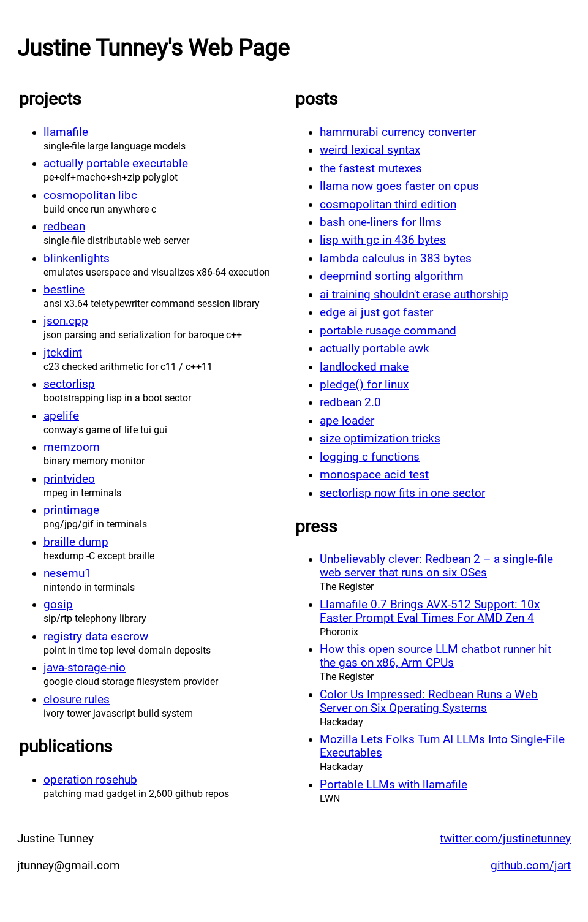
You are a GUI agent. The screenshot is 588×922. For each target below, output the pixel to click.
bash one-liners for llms (381, 222)
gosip (58, 605)
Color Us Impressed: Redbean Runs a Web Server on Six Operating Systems (429, 701)
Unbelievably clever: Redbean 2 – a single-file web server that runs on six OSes (436, 566)
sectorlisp (69, 384)
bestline (64, 290)
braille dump (76, 542)
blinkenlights (77, 259)
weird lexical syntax (370, 150)
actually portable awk (375, 349)
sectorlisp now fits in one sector (402, 493)
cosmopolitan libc (90, 195)
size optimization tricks (380, 439)
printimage (71, 510)
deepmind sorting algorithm (392, 276)
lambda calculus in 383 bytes (396, 259)
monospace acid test (374, 475)
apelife (61, 416)
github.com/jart (531, 866)
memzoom (72, 447)
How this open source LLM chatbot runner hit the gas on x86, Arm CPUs (435, 656)
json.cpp (66, 321)
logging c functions (370, 457)
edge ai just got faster (376, 312)
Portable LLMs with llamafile (394, 785)
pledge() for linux (364, 385)
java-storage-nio (85, 668)
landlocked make (364, 367)
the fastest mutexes (371, 168)
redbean (64, 227)
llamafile (66, 132)
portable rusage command (388, 331)
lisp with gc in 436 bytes (383, 240)
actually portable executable (116, 164)
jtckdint (63, 353)
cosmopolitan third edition (388, 205)
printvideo (69, 479)
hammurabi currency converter (398, 132)
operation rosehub (90, 780)
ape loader (347, 421)
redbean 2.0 (350, 402)
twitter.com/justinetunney (505, 839)
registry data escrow (96, 637)
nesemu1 (67, 573)
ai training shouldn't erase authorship (414, 295)
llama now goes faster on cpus (399, 186)
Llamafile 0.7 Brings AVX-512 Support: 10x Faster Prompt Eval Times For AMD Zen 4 (430, 611)
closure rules (77, 700)
